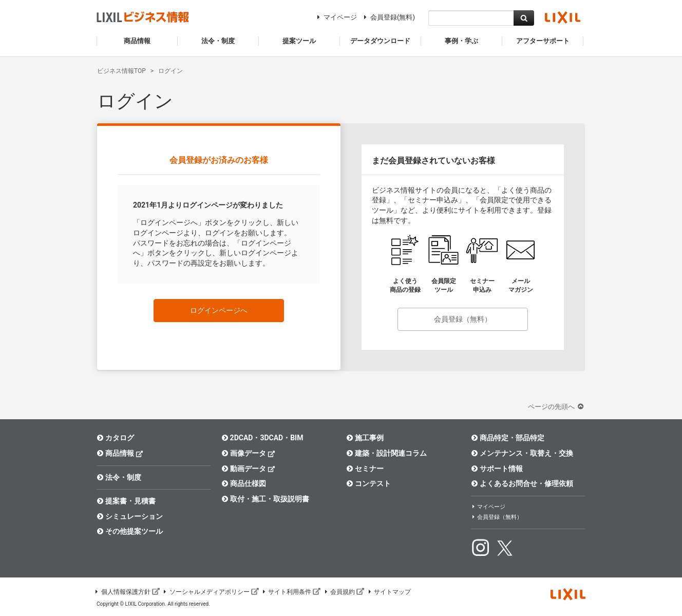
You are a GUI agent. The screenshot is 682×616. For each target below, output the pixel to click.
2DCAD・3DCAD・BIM (262, 438)
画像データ (248, 453)
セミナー (365, 469)
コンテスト (368, 483)
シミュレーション (130, 516)
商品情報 (120, 453)
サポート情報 (497, 469)
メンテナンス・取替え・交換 (522, 453)
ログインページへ (219, 310)
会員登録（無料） (463, 319)
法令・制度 (119, 477)
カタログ (115, 438)
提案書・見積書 (126, 501)
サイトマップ (389, 592)
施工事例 (365, 438)
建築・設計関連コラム (386, 453)
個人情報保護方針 (127, 592)
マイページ (336, 17)
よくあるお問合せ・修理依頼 (522, 483)
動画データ (248, 468)
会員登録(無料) (388, 17)
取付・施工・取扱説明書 (265, 499)
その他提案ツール (130, 531)
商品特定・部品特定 (508, 438)
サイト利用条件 (291, 592)
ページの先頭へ (557, 407)
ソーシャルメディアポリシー (211, 592)
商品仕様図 (244, 483)
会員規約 (344, 592)
